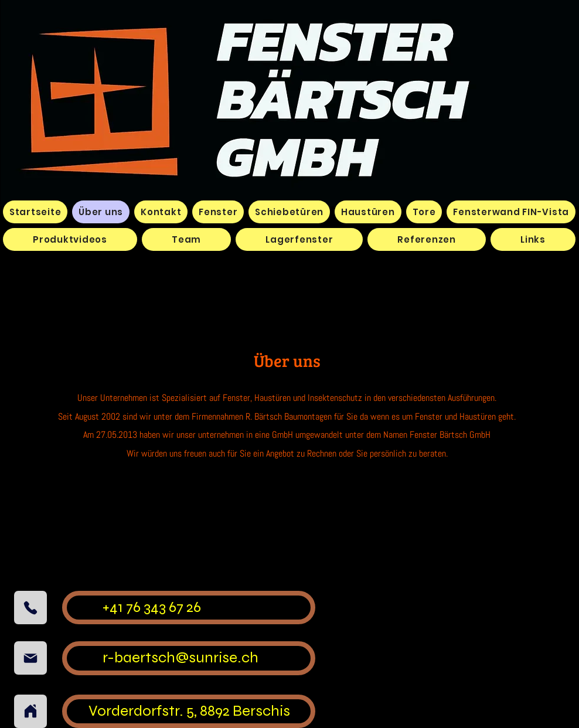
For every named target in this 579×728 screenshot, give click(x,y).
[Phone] (30, 608)
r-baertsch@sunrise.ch (180, 657)
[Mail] (30, 658)
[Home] (30, 711)
